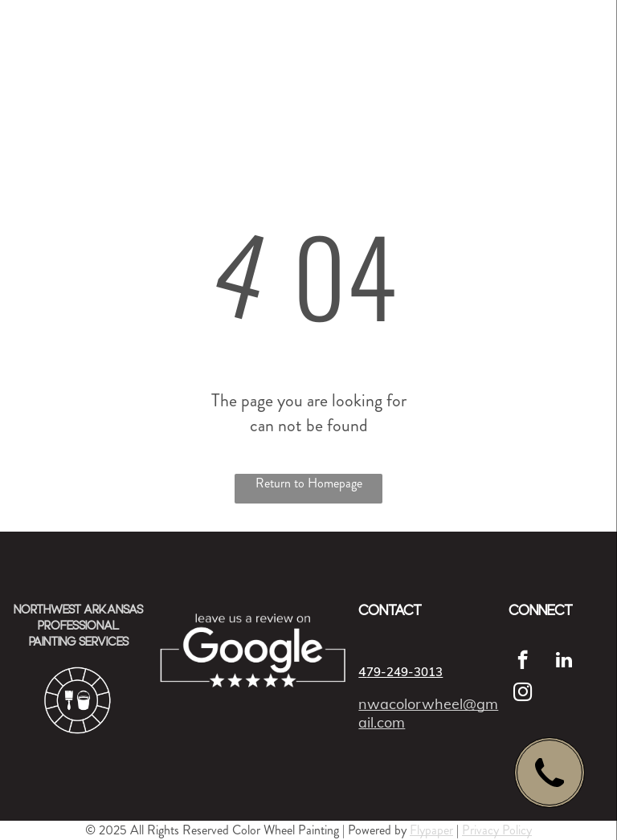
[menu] (582, 44)
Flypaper (431, 830)
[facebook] (523, 662)
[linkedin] (564, 662)
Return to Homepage (309, 483)
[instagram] (523, 694)
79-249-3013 (405, 672)
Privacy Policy (497, 830)
